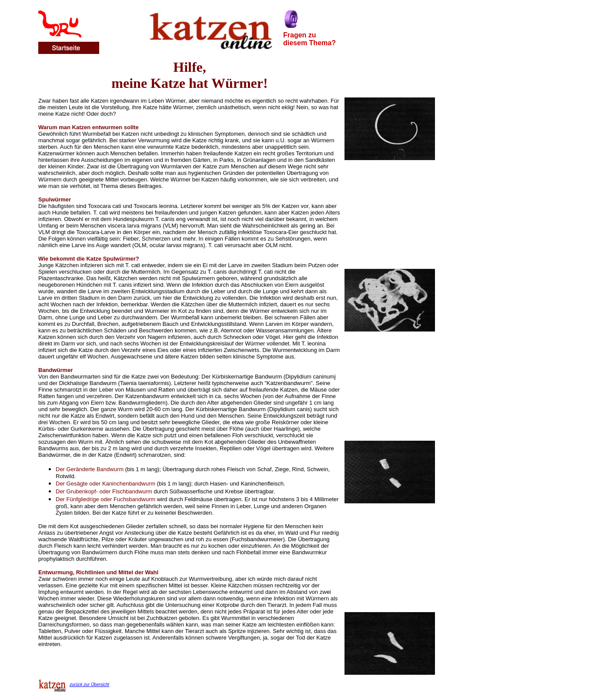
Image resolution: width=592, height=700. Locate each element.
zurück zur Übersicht (89, 685)
